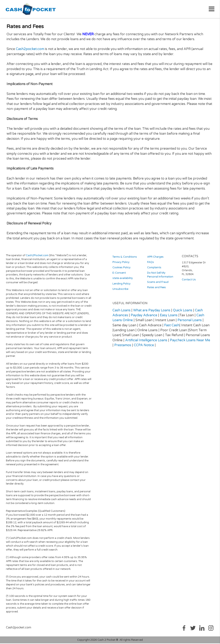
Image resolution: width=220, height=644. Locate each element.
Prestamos (123, 347)
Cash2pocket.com (30, 51)
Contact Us (189, 281)
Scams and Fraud (158, 284)
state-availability (123, 280)
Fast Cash (172, 327)
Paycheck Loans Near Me (190, 342)
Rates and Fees (156, 289)
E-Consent (119, 274)
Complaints (154, 269)
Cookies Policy (121, 269)
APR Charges (155, 258)
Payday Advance (144, 317)
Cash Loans (121, 312)
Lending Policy (121, 285)
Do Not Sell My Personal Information (160, 276)
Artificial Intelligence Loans (146, 342)
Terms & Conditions (125, 258)
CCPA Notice (144, 347)
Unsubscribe (120, 290)
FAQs (151, 264)
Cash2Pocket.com (37, 257)
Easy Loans (169, 317)
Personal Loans (190, 322)
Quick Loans (183, 312)
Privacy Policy (121, 264)
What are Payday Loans (152, 312)
